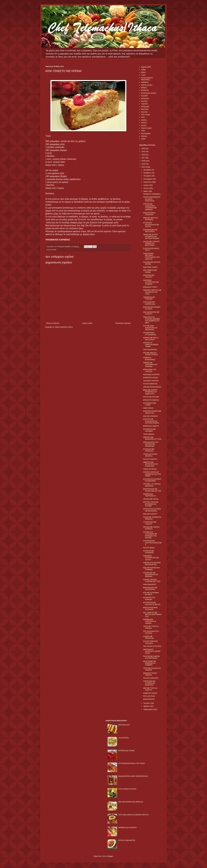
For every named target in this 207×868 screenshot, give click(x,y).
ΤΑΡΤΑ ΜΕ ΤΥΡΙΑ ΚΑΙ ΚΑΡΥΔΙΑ (151, 627)
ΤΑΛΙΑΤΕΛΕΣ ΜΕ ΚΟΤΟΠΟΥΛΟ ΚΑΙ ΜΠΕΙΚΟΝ (151, 575)
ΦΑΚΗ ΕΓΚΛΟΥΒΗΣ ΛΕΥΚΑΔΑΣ (150, 609)
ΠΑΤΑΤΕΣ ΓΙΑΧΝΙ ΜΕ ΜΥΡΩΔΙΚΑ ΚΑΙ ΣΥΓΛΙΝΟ (151, 504)
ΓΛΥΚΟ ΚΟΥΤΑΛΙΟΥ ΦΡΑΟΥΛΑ (150, 455)
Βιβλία (143, 72)
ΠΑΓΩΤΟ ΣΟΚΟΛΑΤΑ (151, 678)
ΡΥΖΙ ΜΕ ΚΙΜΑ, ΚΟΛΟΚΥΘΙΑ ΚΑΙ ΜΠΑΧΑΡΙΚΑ (150, 328)
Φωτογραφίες (146, 133)
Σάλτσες (144, 123)
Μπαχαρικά (145, 107)
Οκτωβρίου (148, 176)
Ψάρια (143, 139)
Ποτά (143, 117)
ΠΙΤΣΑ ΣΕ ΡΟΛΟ (149, 696)
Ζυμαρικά (144, 96)
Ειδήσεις (144, 88)
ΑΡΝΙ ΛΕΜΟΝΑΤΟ (150, 585)
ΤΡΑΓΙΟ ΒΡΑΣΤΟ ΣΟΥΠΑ (127, 789)
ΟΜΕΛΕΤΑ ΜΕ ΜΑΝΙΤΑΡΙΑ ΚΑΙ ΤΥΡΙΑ (152, 438)
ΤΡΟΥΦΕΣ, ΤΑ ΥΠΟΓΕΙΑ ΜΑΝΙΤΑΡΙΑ (152, 485)
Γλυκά (143, 75)
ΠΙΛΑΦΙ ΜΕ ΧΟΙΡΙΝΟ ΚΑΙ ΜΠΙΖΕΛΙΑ (152, 518)
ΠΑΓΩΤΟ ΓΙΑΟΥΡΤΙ (150, 459)
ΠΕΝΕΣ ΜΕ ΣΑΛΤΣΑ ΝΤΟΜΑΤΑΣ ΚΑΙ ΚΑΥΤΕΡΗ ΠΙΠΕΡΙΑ (151, 237)
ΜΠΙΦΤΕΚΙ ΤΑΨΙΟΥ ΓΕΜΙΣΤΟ (150, 674)
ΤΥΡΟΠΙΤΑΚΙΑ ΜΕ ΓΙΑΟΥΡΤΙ (150, 523)
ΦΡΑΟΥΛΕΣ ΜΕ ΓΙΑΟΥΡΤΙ (149, 276)
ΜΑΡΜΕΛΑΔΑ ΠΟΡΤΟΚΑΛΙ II (149, 495)
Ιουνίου (146, 188)
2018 (144, 155)
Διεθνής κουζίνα (147, 85)
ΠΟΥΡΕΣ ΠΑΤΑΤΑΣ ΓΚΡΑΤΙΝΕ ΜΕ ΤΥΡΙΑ (152, 581)
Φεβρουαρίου (148, 709)
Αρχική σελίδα (87, 323)
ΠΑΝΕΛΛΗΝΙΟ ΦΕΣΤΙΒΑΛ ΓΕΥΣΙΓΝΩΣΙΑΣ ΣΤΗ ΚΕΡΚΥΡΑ (151, 256)
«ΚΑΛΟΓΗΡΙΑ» (124, 738)
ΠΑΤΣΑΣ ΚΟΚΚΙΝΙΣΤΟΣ (127, 840)
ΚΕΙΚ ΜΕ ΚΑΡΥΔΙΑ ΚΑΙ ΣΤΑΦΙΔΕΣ (151, 569)
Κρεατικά (144, 101)
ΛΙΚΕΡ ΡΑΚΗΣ (148, 408)
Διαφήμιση (145, 82)
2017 (144, 158)
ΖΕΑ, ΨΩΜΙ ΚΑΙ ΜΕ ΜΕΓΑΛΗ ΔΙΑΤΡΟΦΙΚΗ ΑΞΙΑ (152, 615)
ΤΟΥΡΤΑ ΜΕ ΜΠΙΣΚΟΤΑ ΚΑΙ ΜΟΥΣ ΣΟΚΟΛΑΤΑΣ (152, 199)
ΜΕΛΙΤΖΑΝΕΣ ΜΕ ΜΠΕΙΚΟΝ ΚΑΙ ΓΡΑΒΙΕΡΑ (150, 663)
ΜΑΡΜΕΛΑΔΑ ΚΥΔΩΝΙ (126, 751)
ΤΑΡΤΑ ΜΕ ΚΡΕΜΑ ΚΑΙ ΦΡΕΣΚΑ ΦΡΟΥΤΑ (133, 815)
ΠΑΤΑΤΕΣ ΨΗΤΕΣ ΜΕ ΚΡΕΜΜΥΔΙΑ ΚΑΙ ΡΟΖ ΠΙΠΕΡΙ (152, 474)
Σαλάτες (144, 120)
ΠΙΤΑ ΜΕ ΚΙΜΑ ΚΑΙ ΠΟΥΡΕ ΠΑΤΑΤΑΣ (150, 354)
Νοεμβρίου (148, 173)
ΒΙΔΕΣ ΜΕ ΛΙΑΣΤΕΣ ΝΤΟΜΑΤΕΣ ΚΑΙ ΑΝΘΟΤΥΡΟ (150, 392)
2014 (144, 167)
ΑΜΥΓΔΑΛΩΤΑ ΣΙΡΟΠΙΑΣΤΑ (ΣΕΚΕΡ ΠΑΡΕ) (152, 651)
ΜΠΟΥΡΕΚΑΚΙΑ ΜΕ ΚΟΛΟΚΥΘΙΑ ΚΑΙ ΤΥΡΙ (152, 490)
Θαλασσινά (145, 98)
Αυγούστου (148, 182)
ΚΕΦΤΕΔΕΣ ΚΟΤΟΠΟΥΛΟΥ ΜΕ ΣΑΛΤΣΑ (151, 558)
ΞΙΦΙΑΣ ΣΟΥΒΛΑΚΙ (150, 469)
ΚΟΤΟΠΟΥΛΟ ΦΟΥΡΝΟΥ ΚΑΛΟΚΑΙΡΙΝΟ (152, 480)
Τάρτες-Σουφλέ (146, 128)
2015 (144, 164)
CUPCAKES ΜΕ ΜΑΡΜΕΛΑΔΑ (149, 303)
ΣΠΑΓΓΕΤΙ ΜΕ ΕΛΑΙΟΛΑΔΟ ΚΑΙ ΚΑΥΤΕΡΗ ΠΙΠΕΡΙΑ (151, 421)
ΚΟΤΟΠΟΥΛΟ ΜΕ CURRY (150, 404)
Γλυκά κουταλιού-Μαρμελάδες (147, 79)
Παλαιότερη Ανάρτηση (123, 323)
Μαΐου (146, 191)
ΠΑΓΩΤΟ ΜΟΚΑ (149, 548)
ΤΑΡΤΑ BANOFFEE (150, 350)
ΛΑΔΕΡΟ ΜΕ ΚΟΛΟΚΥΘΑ (148, 637)
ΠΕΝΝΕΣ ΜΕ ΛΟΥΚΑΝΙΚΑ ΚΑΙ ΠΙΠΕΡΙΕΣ (150, 365)
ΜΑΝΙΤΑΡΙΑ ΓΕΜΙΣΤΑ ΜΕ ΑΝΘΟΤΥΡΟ (152, 412)
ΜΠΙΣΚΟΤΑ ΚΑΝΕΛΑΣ (151, 400)
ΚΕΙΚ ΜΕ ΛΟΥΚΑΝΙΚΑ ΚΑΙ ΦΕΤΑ (151, 594)
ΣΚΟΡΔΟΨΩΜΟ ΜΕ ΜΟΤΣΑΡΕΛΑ (150, 231)
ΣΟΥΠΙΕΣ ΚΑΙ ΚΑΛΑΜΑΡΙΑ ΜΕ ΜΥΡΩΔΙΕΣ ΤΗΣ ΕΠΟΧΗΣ (150, 535)
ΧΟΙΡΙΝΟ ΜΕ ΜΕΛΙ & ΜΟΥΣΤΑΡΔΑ (151, 339)
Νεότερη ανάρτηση (53, 323)
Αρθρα (143, 70)
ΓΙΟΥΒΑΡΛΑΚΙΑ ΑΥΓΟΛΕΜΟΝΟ (150, 334)
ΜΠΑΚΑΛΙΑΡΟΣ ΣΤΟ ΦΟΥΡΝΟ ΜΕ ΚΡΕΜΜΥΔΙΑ (151, 444)
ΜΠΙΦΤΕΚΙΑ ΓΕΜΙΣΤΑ (151, 426)
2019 (144, 152)
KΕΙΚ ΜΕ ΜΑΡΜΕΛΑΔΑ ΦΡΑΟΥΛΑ (131, 802)
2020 (144, 149)
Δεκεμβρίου (148, 170)
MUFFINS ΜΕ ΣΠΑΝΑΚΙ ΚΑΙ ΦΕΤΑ (152, 308)
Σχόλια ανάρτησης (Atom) (64, 327)
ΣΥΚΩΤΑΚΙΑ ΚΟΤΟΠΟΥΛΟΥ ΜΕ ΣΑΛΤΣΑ (151, 225)
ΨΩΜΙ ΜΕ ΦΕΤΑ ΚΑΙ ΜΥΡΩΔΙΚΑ (150, 219)
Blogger (110, 856)
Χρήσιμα (144, 136)
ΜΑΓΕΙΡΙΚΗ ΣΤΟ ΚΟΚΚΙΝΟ (149, 599)
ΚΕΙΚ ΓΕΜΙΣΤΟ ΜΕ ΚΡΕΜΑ (150, 271)
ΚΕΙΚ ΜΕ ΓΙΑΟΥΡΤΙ (150, 514)
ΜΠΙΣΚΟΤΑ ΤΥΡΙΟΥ (150, 287)
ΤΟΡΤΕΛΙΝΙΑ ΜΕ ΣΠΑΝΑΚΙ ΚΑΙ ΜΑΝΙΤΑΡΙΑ (149, 683)
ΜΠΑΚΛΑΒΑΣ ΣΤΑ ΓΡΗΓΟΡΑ (150, 370)
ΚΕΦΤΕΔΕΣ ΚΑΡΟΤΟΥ (151, 375)
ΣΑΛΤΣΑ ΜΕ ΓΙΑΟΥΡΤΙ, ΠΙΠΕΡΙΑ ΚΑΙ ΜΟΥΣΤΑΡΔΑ (151, 244)
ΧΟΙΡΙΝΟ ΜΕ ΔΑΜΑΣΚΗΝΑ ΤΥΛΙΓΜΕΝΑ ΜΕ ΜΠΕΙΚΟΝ (150, 207)
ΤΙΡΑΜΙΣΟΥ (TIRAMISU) (152, 194)
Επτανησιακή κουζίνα (149, 93)
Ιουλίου (146, 185)
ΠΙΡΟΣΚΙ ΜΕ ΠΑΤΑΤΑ (151, 499)
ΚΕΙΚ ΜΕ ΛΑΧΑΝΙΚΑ (150, 416)
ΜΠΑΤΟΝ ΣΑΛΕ (124, 725)
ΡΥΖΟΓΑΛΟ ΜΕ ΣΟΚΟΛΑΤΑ (149, 450)
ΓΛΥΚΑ (54, 250)
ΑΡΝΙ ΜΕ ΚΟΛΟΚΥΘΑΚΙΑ (152, 387)
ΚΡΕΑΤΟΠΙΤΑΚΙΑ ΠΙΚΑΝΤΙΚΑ (149, 214)
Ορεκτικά (144, 112)
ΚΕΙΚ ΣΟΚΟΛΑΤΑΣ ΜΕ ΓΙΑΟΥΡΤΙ (151, 313)
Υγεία (143, 131)
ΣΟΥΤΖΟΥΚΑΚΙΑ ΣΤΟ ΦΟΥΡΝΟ (151, 632)
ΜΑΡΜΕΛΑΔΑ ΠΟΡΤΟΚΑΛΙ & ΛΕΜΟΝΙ (149, 621)
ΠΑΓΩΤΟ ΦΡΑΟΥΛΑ (150, 384)
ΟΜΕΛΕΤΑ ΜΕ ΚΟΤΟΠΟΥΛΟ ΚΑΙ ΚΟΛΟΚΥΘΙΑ (151, 464)
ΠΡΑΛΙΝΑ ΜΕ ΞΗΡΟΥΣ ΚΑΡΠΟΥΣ (151, 528)
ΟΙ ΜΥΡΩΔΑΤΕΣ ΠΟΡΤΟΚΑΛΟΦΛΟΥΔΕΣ (152, 543)
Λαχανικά (144, 104)
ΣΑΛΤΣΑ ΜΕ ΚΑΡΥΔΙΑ (151, 397)
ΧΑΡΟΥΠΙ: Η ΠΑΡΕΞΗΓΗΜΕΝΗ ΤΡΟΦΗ (151, 345)
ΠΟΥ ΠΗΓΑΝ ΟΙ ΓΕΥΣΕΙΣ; (152, 646)
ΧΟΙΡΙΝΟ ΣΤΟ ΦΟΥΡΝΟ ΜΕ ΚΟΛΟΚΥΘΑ (152, 564)
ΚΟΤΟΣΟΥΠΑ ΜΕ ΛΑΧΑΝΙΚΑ (149, 430)
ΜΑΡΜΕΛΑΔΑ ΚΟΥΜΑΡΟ (127, 828)
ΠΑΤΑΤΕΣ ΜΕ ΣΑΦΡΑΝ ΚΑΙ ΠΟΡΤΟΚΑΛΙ (151, 657)
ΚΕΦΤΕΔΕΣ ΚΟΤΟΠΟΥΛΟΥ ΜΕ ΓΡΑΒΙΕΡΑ (151, 282)
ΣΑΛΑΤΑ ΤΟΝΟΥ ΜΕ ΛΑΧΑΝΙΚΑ (150, 642)
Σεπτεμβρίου (148, 179)
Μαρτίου (147, 706)
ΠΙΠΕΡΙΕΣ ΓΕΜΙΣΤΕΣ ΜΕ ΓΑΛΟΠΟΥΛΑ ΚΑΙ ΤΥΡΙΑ (152, 292)
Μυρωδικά (145, 109)
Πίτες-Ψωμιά (146, 115)
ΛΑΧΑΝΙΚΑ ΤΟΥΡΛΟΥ (151, 381)
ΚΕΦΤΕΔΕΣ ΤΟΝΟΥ (150, 267)
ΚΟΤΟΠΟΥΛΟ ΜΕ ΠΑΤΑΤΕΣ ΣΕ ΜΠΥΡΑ (152, 604)
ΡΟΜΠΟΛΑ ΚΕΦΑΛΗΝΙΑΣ (149, 359)
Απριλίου (147, 703)
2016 (144, 161)
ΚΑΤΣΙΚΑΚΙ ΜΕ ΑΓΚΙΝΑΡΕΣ (149, 552)
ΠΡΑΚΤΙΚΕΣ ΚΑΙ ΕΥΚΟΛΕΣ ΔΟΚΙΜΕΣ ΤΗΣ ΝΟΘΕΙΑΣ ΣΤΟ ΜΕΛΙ (152, 320)
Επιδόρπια (145, 90)
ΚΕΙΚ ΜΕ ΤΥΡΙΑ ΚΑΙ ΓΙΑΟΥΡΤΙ (150, 689)
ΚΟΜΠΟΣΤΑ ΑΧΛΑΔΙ (150, 378)
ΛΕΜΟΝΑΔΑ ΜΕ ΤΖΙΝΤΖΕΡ (149, 298)
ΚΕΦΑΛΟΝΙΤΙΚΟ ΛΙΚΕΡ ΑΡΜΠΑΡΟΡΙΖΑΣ (133, 776)
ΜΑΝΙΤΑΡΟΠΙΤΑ (149, 699)
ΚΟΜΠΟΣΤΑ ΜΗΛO (150, 693)
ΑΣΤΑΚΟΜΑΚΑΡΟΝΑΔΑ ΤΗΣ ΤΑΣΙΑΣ (131, 763)
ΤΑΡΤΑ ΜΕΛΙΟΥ (149, 434)
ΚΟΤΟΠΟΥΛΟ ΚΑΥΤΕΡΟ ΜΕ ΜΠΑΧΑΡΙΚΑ (152, 510)
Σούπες (144, 125)
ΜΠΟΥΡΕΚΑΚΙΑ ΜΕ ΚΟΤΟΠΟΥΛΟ (150, 589)
